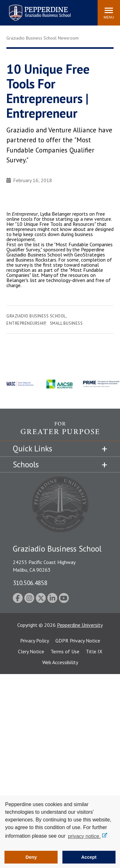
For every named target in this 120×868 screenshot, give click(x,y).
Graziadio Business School (36, 316)
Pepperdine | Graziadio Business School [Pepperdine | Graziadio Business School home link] (31, 9)
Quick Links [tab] (32, 449)
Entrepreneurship (26, 323)
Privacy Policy (35, 641)
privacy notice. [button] (84, 836)
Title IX (94, 651)
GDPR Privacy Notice (78, 641)
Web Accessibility (60, 662)
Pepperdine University (80, 625)
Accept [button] (89, 857)
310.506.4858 (30, 583)
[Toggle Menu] (109, 13)
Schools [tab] (26, 464)
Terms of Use (65, 651)
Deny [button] (31, 857)
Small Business (66, 323)
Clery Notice (31, 651)
